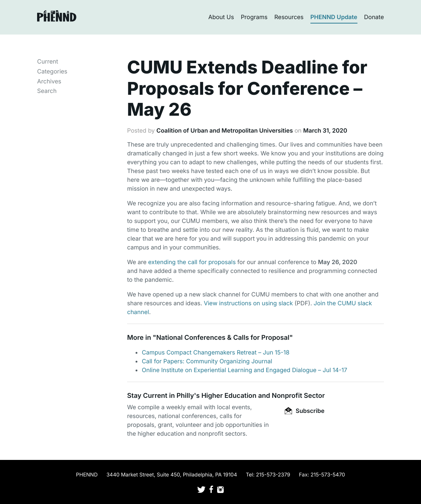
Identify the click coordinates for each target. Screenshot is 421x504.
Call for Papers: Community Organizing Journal (207, 361)
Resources (289, 17)
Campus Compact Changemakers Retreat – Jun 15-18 (216, 352)
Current (48, 61)
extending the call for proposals (192, 262)
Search (47, 91)
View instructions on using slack (249, 303)
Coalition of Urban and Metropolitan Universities (225, 130)
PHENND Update (334, 17)
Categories (52, 71)
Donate (374, 17)
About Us (221, 17)
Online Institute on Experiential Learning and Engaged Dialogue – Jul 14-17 (244, 370)
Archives (49, 81)
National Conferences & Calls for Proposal (223, 338)
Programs (254, 17)
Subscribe (305, 411)
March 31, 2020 (325, 130)
